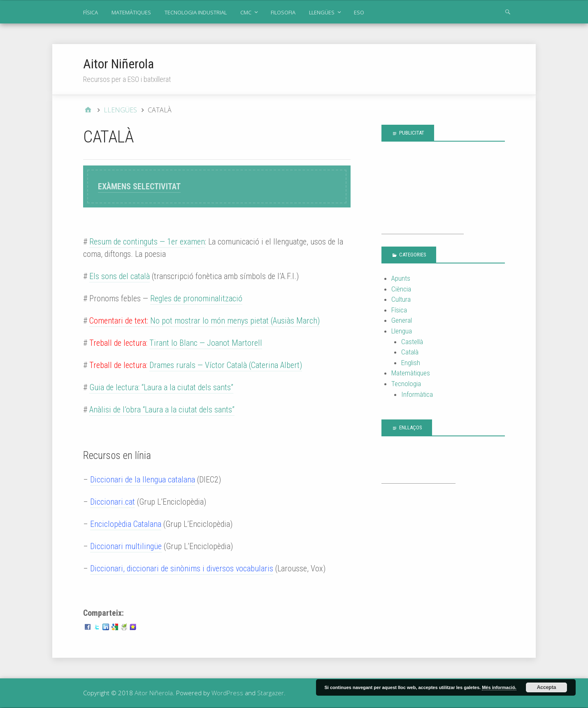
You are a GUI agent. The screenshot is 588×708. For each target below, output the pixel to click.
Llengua (402, 331)
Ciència (401, 289)
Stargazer (271, 693)
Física (399, 310)
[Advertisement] (423, 193)
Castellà (412, 342)
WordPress (227, 693)
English (411, 363)
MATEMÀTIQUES (131, 12)
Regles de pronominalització (196, 298)
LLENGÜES (322, 12)
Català (410, 352)
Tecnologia (406, 384)
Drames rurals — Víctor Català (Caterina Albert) (226, 365)
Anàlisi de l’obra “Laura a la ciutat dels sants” (162, 410)
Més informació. (499, 687)
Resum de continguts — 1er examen (147, 242)
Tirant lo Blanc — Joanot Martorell (206, 343)
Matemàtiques (411, 373)
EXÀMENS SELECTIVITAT (139, 186)
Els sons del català (120, 276)
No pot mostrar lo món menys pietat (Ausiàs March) (205, 321)
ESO (359, 12)
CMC (246, 12)
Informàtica (417, 394)
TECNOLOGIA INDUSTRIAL (196, 12)
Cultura (401, 299)
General (402, 320)
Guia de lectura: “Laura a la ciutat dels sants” (161, 387)
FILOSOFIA (283, 12)
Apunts (401, 278)
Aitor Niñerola (119, 64)
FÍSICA (91, 12)
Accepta (547, 687)
